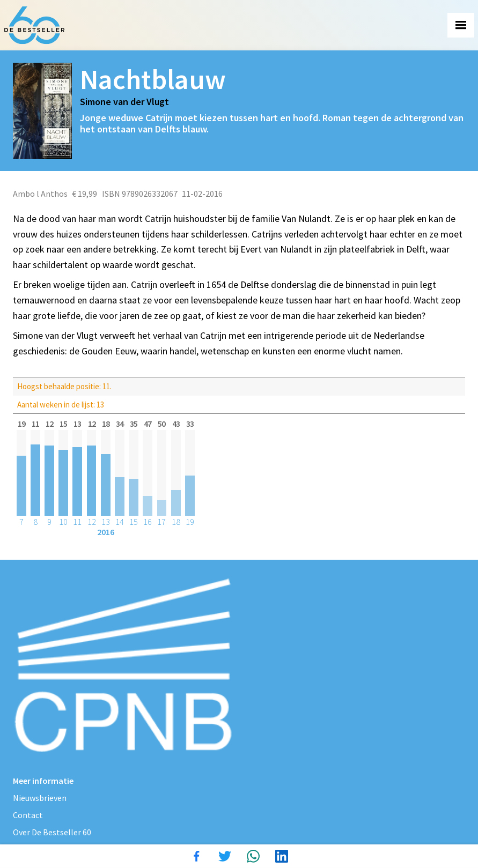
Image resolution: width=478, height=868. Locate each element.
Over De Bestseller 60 (52, 832)
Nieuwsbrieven (40, 798)
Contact (28, 815)
